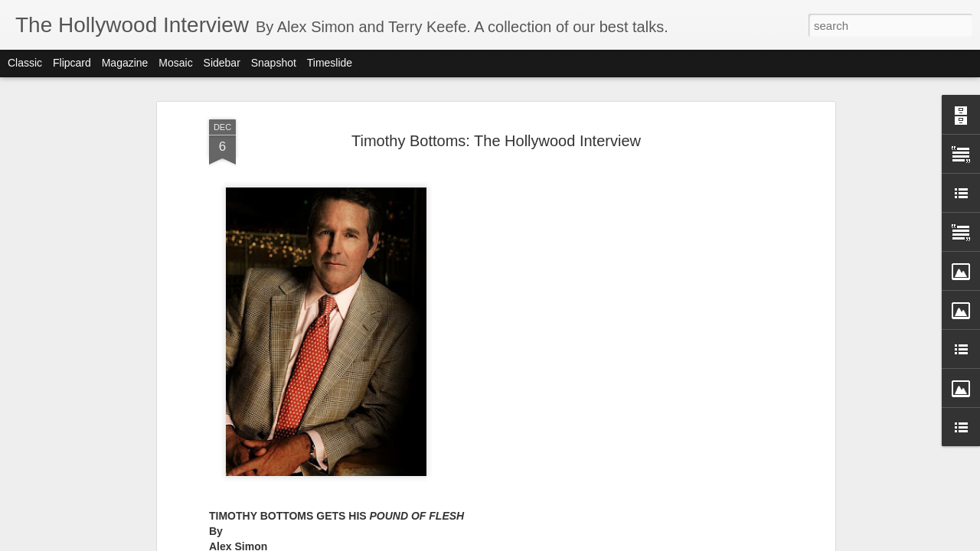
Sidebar (222, 63)
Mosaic (175, 63)
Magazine (125, 63)
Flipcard (72, 63)
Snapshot (274, 63)
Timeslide (330, 63)
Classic (25, 63)
